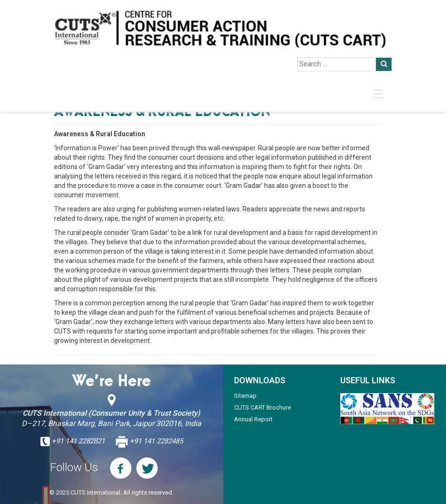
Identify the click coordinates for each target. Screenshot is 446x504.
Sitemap (245, 396)
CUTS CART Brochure (262, 407)
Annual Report (253, 419)
